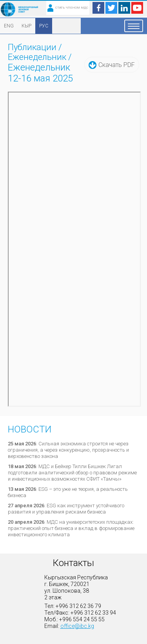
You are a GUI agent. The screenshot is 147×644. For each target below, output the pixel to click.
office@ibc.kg (77, 626)
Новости (30, 429)
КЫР (26, 26)
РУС (44, 26)
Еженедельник (37, 57)
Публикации (32, 47)
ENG (9, 26)
